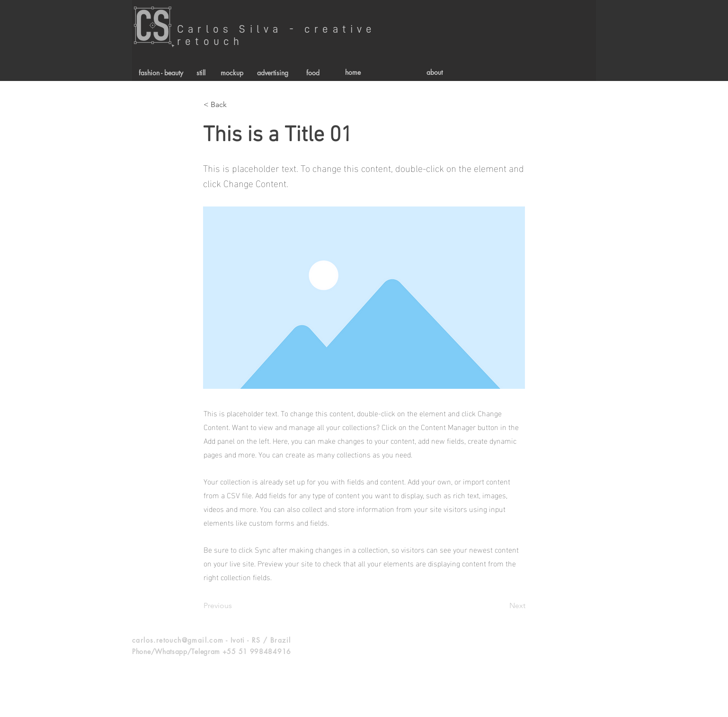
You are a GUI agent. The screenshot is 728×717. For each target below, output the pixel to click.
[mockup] (232, 73)
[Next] (502, 606)
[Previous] (235, 606)
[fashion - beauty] (161, 73)
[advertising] (272, 73)
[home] (353, 72)
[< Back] (235, 105)
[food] (313, 73)
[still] (201, 73)
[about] (434, 72)
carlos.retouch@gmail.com (178, 640)
